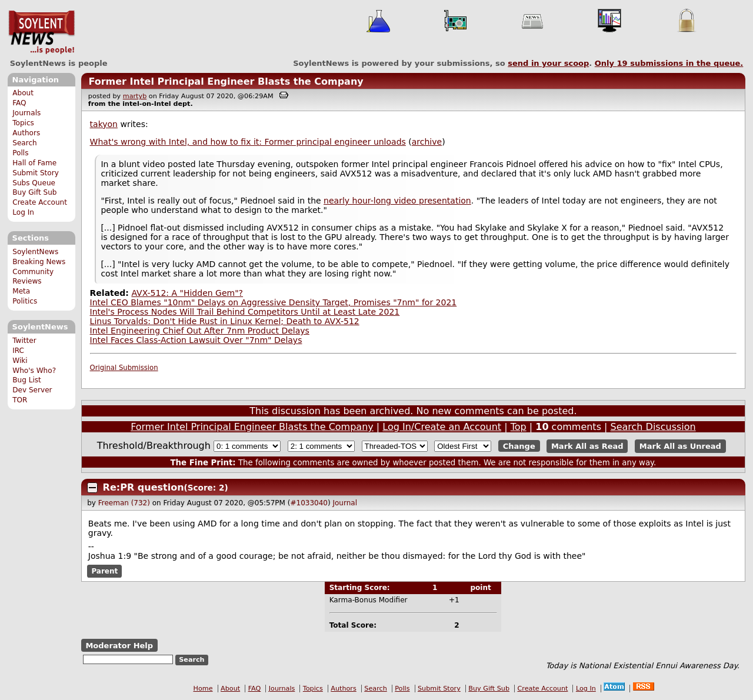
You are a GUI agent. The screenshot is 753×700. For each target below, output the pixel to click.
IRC (18, 351)
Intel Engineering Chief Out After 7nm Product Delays (200, 331)
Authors (26, 133)
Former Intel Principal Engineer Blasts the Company (226, 81)
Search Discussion (653, 427)
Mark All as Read (587, 446)
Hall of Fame (34, 163)
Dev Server (32, 390)
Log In (23, 212)
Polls (20, 153)
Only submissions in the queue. (669, 63)
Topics (23, 123)
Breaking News (39, 262)
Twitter (24, 341)
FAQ (19, 103)
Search (25, 143)
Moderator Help (119, 646)
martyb (135, 96)
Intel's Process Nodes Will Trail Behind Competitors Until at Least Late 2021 (245, 312)
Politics (25, 301)
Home (203, 689)
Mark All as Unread (680, 446)
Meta (21, 291)
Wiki (20, 361)
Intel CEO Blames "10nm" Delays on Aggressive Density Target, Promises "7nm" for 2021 (274, 302)
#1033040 (309, 503)
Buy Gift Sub (34, 192)
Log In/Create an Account (442, 427)
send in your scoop (548, 63)
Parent (104, 571)
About (23, 93)
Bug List (27, 380)
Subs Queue (34, 183)
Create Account (40, 202)
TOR (20, 400)
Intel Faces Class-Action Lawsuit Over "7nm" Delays (196, 340)
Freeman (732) (124, 503)
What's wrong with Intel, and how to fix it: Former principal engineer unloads (248, 142)
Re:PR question (144, 487)
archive (427, 142)
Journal (345, 503)
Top (519, 427)
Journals (26, 113)
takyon (104, 124)
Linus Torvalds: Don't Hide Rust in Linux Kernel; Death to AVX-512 (225, 321)
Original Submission (124, 368)
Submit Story (36, 173)
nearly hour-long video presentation (397, 201)
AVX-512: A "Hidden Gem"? (187, 293)
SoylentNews (41, 32)
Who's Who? (34, 371)
